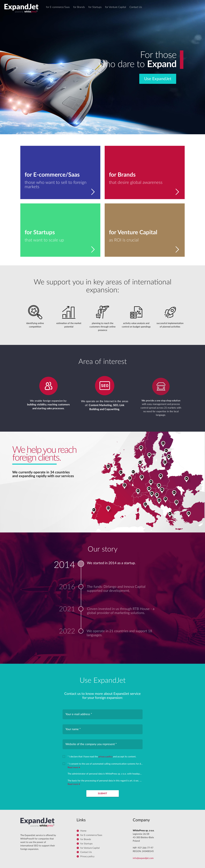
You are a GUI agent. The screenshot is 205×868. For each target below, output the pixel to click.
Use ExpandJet (158, 79)
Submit (103, 794)
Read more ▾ (74, 767)
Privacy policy (87, 856)
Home (83, 831)
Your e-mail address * (79, 714)
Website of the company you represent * (91, 744)
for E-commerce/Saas (58, 7)
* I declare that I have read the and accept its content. (102, 757)
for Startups (95, 7)
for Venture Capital (116, 7)
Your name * (73, 729)
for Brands (79, 7)
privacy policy (105, 757)
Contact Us (136, 7)
